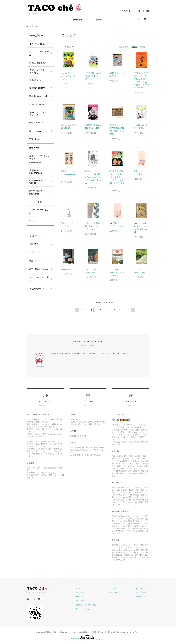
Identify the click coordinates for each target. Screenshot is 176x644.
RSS (116, 593)
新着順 (143, 47)
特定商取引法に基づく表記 (93, 605)
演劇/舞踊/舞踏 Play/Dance (37, 202)
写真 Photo (36, 147)
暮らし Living (36, 138)
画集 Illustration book (37, 100)
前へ (77, 310)
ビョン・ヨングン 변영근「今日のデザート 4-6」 (117, 272)
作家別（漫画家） (38, 64)
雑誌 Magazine (37, 274)
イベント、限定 (37, 44)
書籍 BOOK (35, 256)
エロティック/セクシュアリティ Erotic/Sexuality (38, 168)
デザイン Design (37, 111)
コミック (38, 26)
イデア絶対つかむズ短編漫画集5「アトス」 (93, 76)
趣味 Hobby (35, 156)
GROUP (99, 20)
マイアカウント (128, 11)
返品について (88, 597)
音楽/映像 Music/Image (36, 181)
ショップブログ (120, 589)
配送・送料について (90, 593)
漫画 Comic (35, 81)
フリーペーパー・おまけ (38, 222)
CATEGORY (77, 20)
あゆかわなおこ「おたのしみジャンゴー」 (69, 76)
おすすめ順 (124, 47)
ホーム (29, 26)
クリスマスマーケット (38, 310)
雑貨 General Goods (36, 191)
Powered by (88, 638)
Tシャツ (33, 233)
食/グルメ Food (37, 129)
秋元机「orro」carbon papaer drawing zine (69, 174)
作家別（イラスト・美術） (37, 72)
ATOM (121, 593)
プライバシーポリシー (91, 610)
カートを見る (142, 593)
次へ (133, 310)
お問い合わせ (142, 597)
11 (128, 310)
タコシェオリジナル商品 (38, 54)
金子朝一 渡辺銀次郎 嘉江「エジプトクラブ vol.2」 (93, 226)
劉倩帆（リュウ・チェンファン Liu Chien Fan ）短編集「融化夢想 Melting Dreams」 (93, 177)
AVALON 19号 (66, 269)
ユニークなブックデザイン (38, 297)
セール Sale (36, 212)
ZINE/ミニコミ (37, 265)
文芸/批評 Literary (38, 89)
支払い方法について (90, 601)
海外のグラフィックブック (38, 120)
